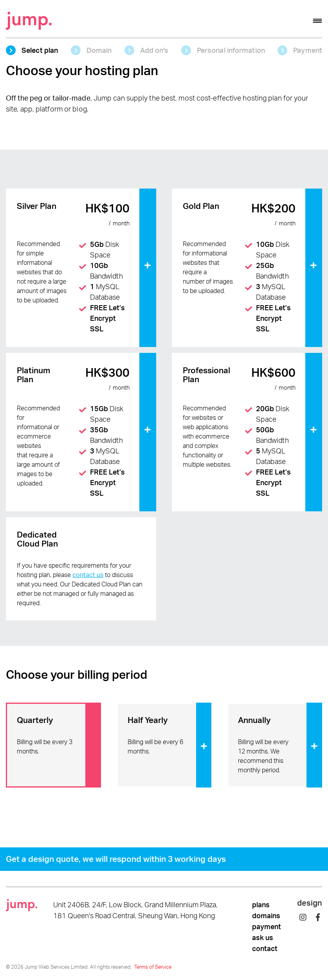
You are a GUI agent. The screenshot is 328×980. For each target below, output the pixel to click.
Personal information (231, 50)
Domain (99, 50)
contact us (88, 575)
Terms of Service (153, 967)
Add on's (154, 50)
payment (267, 926)
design (310, 903)
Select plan (40, 50)
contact (265, 948)
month (121, 224)
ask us (263, 937)
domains (266, 915)
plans (261, 904)
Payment (308, 50)
